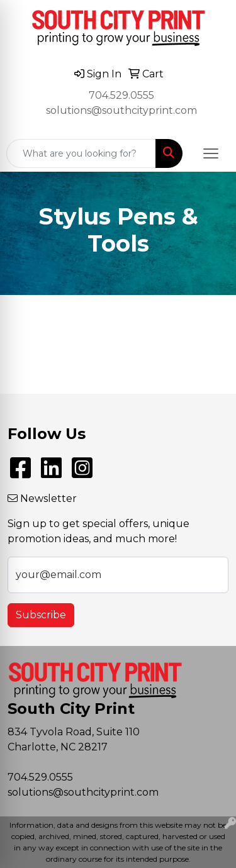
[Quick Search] (81, 153)
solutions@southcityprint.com (121, 110)
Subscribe (41, 615)
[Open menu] (211, 153)
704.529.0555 (121, 95)
